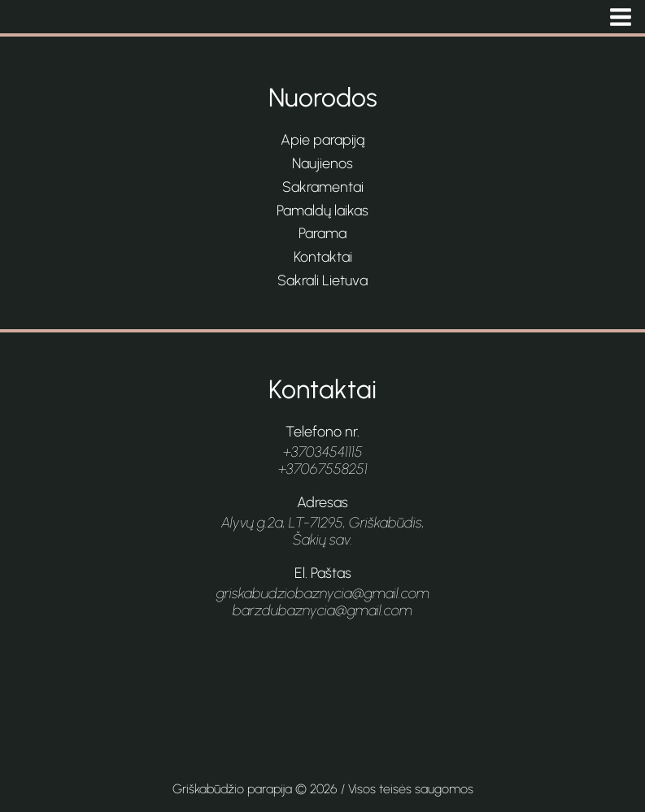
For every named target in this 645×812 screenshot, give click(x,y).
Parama (322, 233)
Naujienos (322, 163)
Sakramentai (323, 187)
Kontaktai (323, 257)
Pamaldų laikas (322, 211)
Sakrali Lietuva (322, 280)
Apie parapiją (322, 140)
